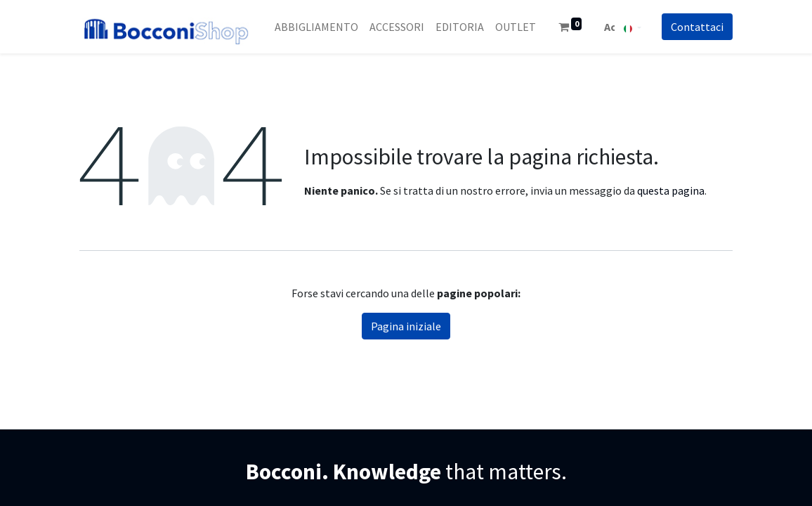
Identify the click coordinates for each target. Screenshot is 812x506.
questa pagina (671, 190)
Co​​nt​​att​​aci (697, 27)
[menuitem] (316, 27)
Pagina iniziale (406, 326)
